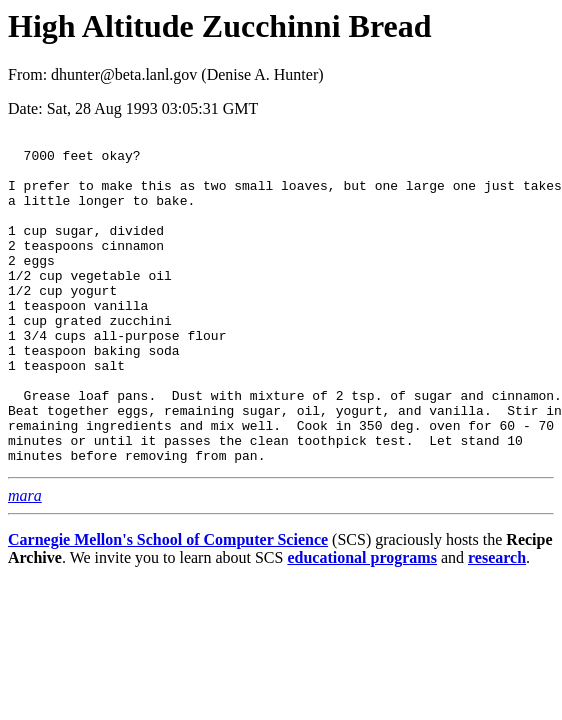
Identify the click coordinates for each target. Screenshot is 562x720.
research (497, 623)
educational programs (361, 623)
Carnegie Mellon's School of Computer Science (168, 605)
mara (25, 561)
